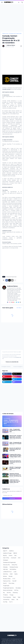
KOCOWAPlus (13, 569)
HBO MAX (5, 569)
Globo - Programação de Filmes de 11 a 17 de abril (15, 443)
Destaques (6, 560)
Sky (4, 593)
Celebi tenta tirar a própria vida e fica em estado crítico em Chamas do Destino (15, 481)
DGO (19, 558)
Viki (17, 600)
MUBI (11, 574)
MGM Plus (5, 574)
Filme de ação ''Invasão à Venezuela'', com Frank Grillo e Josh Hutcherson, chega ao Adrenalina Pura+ (16, 437)
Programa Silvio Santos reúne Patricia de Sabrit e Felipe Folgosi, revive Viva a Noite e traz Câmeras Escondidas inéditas (15, 456)
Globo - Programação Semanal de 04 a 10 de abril (15, 430)
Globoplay (5, 567)
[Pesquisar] (22, 2)
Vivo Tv (11, 602)
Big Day (5, 555)
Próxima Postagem (18, 367)
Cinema (10, 555)
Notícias (5, 576)
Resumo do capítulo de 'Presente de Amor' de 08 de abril (15, 449)
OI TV (14, 579)
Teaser (14, 597)
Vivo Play (5, 602)
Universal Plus (6, 600)
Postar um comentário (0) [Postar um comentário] (12, 362)
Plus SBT (14, 581)
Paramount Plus (7, 581)
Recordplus (18, 588)
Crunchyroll (14, 558)
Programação (6, 586)
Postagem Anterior (6, 367)
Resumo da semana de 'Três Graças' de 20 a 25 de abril (15, 462)
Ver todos (19, 308)
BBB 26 (15, 553)
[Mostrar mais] (15, 280)
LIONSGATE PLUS (7, 572)
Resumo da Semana (8, 590)
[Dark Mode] (19, 2)
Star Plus (9, 593)
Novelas (11, 576)
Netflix (16, 574)
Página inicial (5, 33)
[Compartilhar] (21, 46)
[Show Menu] (2, 2)
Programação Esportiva (8, 588)
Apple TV (5, 551)
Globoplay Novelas (14, 567)
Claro (15, 555)
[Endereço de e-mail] (12, 495)
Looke (15, 572)
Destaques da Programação (15, 33)
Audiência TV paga (7, 553)
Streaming (15, 593)
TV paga (11, 595)
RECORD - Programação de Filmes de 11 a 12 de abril (15, 468)
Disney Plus (14, 565)
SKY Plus (16, 590)
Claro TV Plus (6, 558)
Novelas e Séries (7, 579)
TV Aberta (5, 595)
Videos (13, 600)
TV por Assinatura (7, 597)
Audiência (11, 551)
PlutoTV (5, 583)
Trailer (19, 597)
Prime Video (11, 583)
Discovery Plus (6, 565)
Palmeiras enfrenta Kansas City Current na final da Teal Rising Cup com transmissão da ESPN (15, 475)
